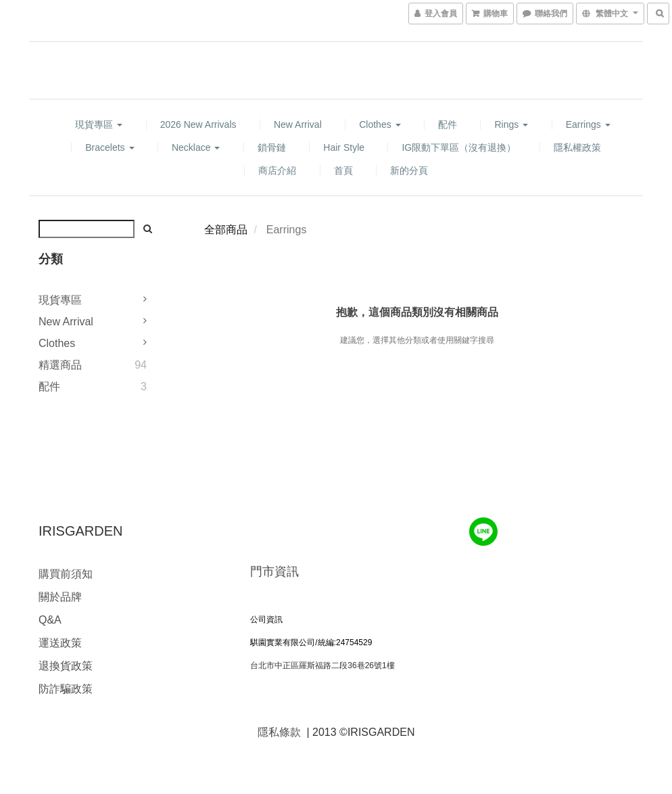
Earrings (588, 124)
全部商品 (226, 230)
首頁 (343, 170)
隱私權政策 (577, 147)
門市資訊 (274, 571)
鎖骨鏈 (272, 147)
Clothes (380, 124)
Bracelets (110, 147)
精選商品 (60, 365)
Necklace (196, 147)
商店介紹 (277, 170)
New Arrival (298, 124)
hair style (344, 147)
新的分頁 (409, 170)
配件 (448, 124)
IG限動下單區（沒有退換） (459, 147)
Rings (511, 124)
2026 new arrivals (198, 124)
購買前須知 (66, 574)
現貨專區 (99, 124)
